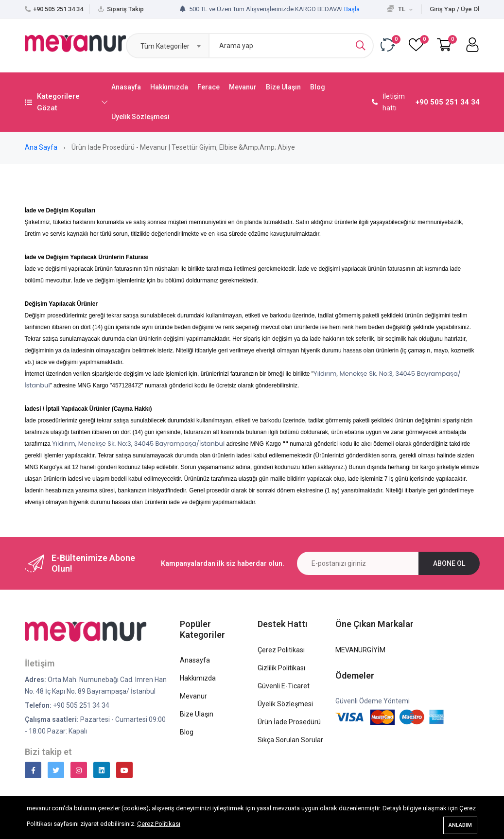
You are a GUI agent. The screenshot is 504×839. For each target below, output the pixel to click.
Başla (352, 9)
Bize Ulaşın (283, 87)
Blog (318, 87)
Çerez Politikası (159, 824)
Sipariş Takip (125, 9)
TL (400, 9)
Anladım (460, 825)
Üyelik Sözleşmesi (140, 117)
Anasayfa (126, 87)
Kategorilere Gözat (66, 102)
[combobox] (167, 46)
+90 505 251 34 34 (58, 9)
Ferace (209, 87)
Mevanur (243, 87)
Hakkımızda (169, 87)
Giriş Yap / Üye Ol (454, 9)
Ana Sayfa (42, 147)
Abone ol (449, 563)
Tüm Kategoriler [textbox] (165, 46)
